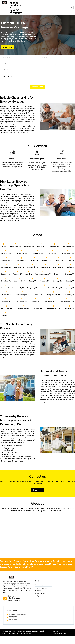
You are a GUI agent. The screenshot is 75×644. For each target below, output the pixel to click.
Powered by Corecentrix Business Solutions (17, 641)
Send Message (38, 87)
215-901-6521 (14, 633)
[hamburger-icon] (71, 8)
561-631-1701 (14, 631)
